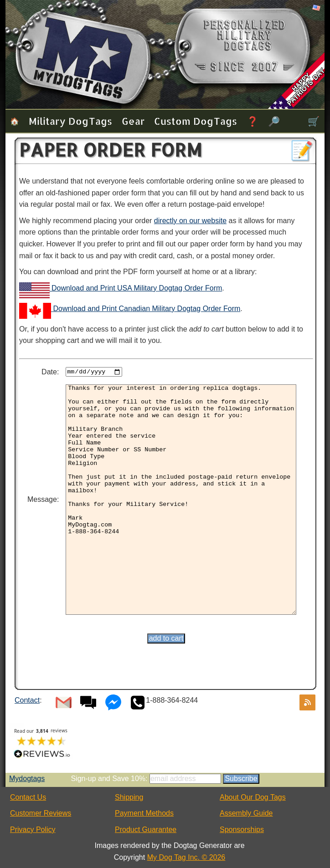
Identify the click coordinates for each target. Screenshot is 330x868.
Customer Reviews (41, 813)
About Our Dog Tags (253, 797)
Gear (133, 121)
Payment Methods (144, 813)
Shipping (129, 797)
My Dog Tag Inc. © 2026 (186, 857)
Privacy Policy (33, 830)
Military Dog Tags (70, 121)
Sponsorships (242, 830)
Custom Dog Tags (196, 121)
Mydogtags (27, 779)
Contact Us (28, 797)
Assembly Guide (246, 813)
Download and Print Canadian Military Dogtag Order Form (130, 309)
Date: (50, 372)
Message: (43, 499)
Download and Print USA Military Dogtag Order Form (121, 288)
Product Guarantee (146, 830)
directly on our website (190, 221)
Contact (27, 700)
